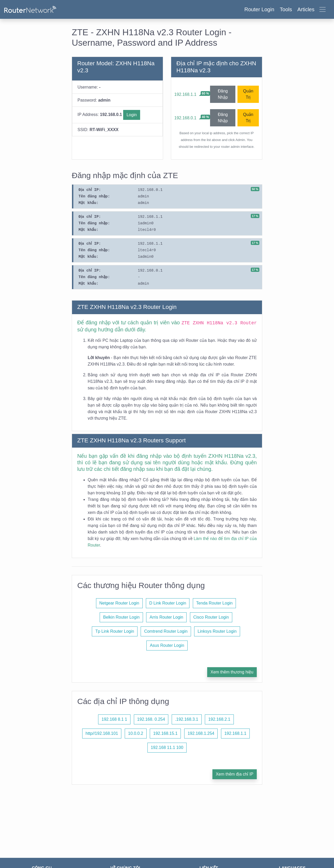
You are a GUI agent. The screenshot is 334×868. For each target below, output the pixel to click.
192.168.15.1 (165, 733)
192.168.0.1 (185, 118)
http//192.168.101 (102, 733)
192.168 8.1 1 (114, 719)
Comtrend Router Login (166, 631)
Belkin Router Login (121, 617)
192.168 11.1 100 (167, 747)
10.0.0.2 (136, 733)
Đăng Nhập (223, 94)
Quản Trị (248, 94)
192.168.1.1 (185, 94)
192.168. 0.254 (151, 719)
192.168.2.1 (219, 719)
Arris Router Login (166, 617)
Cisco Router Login (211, 617)
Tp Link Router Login (115, 631)
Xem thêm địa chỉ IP (235, 774)
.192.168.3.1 (187, 719)
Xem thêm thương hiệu (232, 672)
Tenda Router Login (214, 603)
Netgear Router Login (119, 603)
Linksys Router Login (217, 631)
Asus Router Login (167, 645)
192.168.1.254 (201, 733)
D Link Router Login (168, 603)
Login (132, 115)
